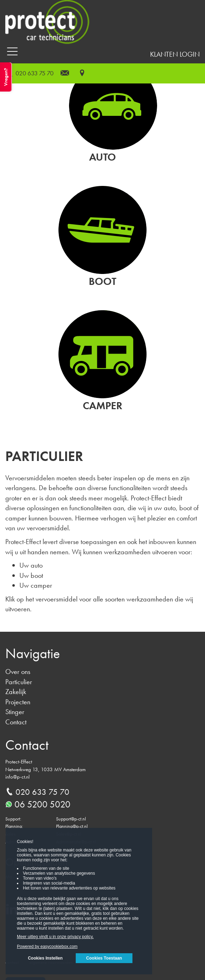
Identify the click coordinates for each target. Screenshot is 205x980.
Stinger (15, 712)
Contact (16, 722)
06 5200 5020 (38, 804)
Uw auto (31, 565)
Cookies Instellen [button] (45, 958)
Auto (103, 157)
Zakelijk (16, 692)
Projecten (18, 702)
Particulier (19, 682)
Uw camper (36, 585)
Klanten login (175, 54)
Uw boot (31, 575)
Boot (103, 281)
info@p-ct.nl (17, 777)
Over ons (18, 672)
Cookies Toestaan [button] (104, 958)
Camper (103, 406)
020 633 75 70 (35, 73)
